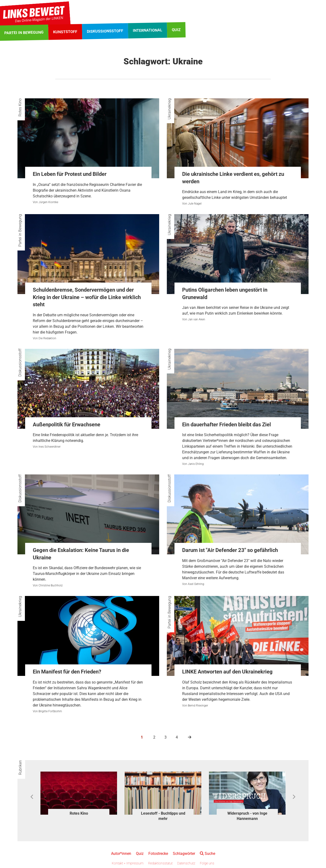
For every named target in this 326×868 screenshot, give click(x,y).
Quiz (140, 854)
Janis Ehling (196, 464)
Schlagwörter (184, 854)
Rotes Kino (20, 107)
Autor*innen (121, 854)
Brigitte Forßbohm (50, 711)
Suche (208, 854)
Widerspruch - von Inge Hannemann (247, 816)
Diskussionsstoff (20, 363)
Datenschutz (186, 863)
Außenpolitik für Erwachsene (67, 425)
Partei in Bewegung (20, 230)
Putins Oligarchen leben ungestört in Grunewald (225, 294)
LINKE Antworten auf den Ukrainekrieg (227, 672)
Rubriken (20, 768)
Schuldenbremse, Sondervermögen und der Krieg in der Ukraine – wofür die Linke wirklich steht (87, 297)
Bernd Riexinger (198, 706)
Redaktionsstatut (160, 863)
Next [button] (294, 797)
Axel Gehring (196, 584)
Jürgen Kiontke (48, 202)
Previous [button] (32, 797)
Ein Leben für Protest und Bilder (70, 174)
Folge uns (207, 863)
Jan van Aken (197, 319)
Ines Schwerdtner (50, 447)
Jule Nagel (195, 204)
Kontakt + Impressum (128, 863)
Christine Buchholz (51, 585)
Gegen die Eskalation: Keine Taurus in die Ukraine (81, 554)
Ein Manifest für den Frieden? (67, 672)
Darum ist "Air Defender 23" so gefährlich (230, 550)
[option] (79, 794)
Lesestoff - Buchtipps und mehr (163, 816)
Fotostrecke (158, 854)
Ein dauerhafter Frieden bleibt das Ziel (227, 425)
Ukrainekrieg (169, 109)
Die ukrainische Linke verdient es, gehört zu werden (233, 178)
